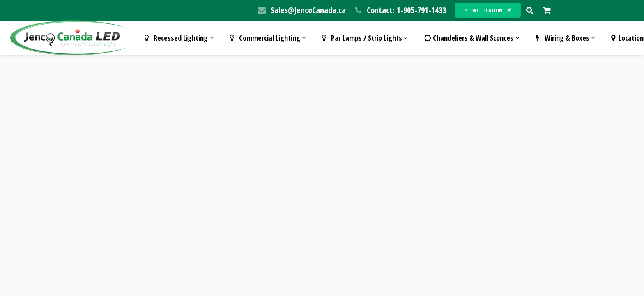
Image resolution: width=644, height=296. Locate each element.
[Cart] (547, 10)
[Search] (529, 10)
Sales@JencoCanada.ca (308, 10)
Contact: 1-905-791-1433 (406, 10)
